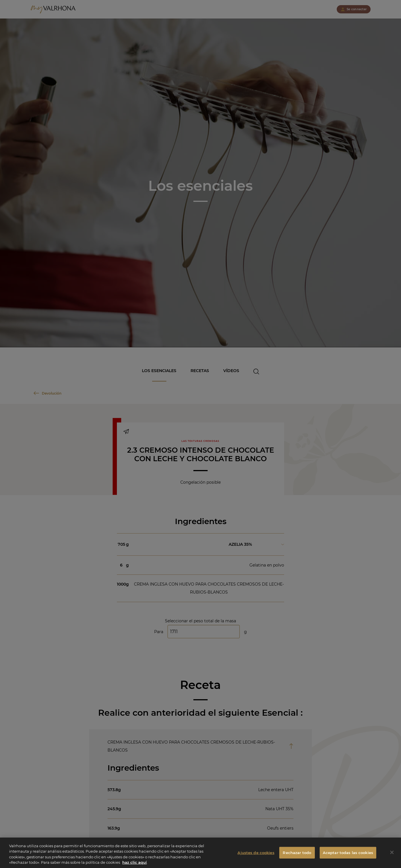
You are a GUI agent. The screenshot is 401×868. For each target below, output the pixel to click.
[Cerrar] (392, 855)
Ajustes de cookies (256, 855)
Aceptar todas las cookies (348, 855)
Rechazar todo (297, 855)
